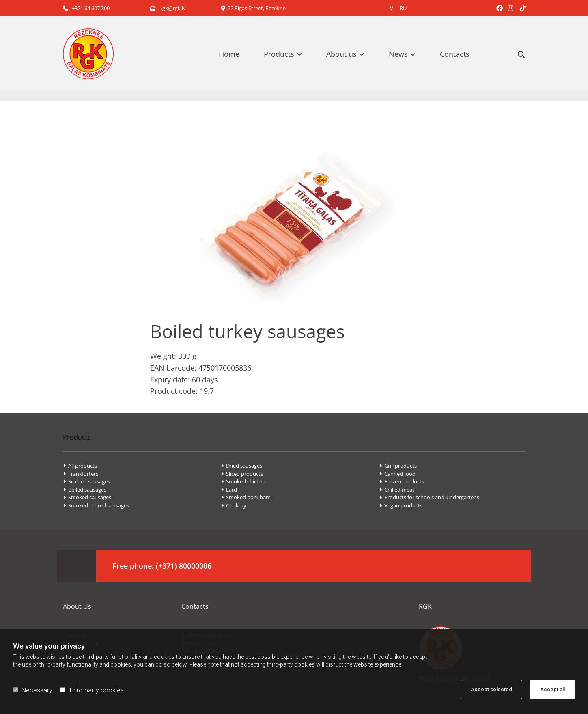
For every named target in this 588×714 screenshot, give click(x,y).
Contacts (455, 54)
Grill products (398, 466)
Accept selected (491, 689)
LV (390, 8)
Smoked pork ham (246, 497)
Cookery (234, 505)
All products (80, 466)
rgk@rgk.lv (168, 8)
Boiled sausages (85, 490)
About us (341, 54)
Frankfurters (81, 474)
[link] (287, 54)
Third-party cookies (92, 690)
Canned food (397, 474)
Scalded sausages (86, 481)
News (398, 54)
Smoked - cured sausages (96, 505)
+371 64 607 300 (86, 8)
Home (229, 54)
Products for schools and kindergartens (429, 497)
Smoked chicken (243, 481)
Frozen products (402, 481)
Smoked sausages (87, 497)
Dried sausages (241, 466)
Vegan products (401, 505)
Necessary (33, 690)
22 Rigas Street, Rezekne (253, 8)
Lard (229, 490)
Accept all (552, 689)
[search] (521, 54)
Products (279, 54)
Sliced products (242, 474)
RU (403, 8)
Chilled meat (397, 490)
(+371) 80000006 (184, 566)
